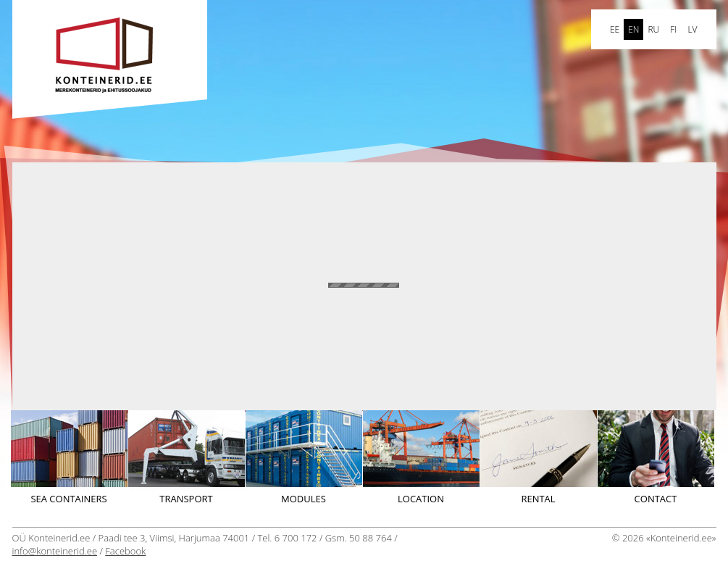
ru (653, 29)
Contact (656, 458)
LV (692, 29)
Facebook (125, 551)
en (633, 29)
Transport (187, 458)
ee (615, 29)
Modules (304, 458)
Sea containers (69, 458)
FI (673, 29)
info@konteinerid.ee (55, 551)
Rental (539, 458)
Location (421, 458)
